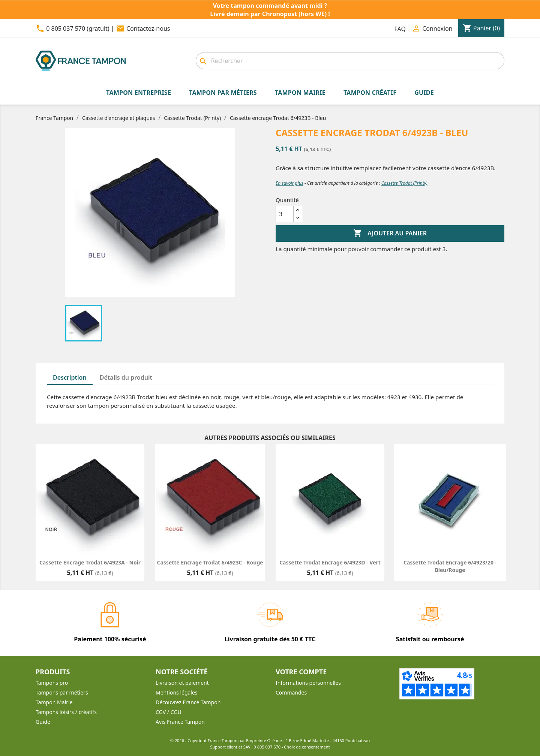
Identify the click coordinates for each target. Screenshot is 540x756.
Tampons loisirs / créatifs (66, 712)
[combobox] (350, 61)
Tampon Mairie (54, 702)
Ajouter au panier (390, 234)
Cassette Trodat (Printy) (404, 183)
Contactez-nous (148, 28)
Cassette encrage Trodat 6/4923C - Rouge (210, 562)
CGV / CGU (169, 712)
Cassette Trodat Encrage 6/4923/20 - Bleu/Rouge (450, 566)
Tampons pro (52, 683)
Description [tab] (70, 377)
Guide (43, 722)
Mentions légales (177, 692)
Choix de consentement (307, 747)
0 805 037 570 (267, 747)
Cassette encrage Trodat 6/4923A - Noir (90, 562)
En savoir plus (289, 183)
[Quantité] (285, 214)
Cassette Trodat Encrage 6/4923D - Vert (330, 562)
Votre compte (301, 672)
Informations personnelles (308, 683)
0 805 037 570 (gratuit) (78, 28)
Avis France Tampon (180, 722)
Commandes (291, 692)
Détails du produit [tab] (126, 377)
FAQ (400, 29)
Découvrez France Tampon (188, 702)
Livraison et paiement (182, 683)
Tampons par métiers (62, 692)
